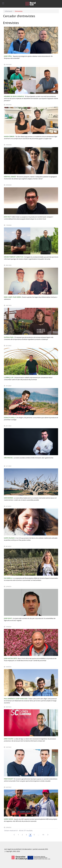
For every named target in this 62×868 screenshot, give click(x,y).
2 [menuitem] (22, 835)
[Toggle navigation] (3, 3)
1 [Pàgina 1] (18, 835)
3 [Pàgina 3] (26, 835)
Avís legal (8, 849)
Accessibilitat (16, 849)
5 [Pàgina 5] (34, 835)
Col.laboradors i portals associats (33, 849)
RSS (47, 849)
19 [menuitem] (43, 835)
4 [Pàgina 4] (30, 835)
